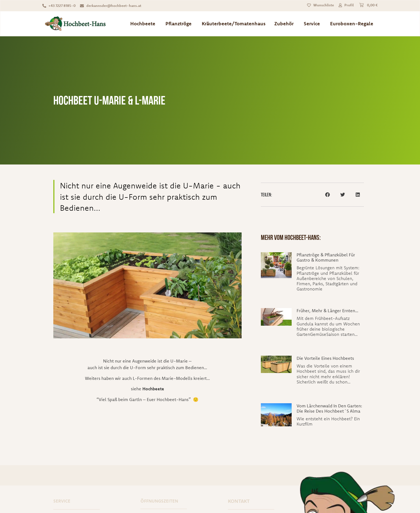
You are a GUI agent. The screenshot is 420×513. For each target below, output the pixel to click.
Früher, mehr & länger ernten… (328, 311)
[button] (328, 195)
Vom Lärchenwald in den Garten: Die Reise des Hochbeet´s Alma (329, 408)
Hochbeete (153, 389)
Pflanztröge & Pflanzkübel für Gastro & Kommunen (326, 257)
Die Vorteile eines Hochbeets (325, 358)
